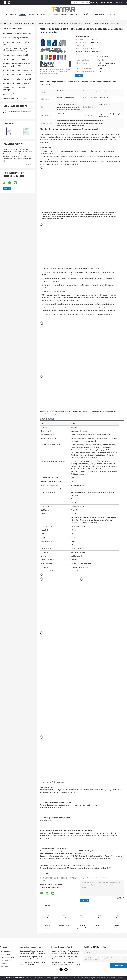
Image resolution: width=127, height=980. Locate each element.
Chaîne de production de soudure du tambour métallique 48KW (90, 868)
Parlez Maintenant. (108, 2)
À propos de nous (44, 14)
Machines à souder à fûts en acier (20, 112)
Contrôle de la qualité (79, 14)
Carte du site (4, 966)
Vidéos (32, 14)
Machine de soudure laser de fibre (15, 79)
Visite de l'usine (60, 14)
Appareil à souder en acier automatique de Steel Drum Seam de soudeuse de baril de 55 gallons (65, 927)
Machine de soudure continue (14, 55)
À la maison (11, 14)
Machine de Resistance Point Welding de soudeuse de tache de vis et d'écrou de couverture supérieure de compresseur (65, 952)
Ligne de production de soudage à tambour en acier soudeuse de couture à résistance (47, 927)
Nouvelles (111, 14)
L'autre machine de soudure (13, 99)
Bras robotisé (8, 94)
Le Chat (78, 76)
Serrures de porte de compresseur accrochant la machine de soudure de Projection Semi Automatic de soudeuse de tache (33, 952)
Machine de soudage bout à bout (15, 75)
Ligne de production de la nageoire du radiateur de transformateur (17, 50)
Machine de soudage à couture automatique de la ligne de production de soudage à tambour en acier (55, 71)
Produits (22, 14)
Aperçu (2, 23)
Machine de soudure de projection (15, 70)
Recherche (94, 3)
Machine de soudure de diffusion (15, 83)
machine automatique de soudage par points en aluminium (33, 964)
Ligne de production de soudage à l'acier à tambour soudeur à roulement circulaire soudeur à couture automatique (82, 927)
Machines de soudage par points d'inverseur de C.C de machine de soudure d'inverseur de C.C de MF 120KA (34, 958)
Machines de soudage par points (15, 33)
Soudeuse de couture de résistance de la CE (54, 868)
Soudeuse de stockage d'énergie (15, 38)
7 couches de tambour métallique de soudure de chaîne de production (71, 865)
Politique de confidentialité (15, 978)
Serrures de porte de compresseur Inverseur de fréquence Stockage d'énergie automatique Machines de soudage (66, 964)
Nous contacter (97, 14)
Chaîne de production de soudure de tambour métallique (32, 23)
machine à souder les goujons (14, 59)
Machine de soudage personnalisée (16, 42)
